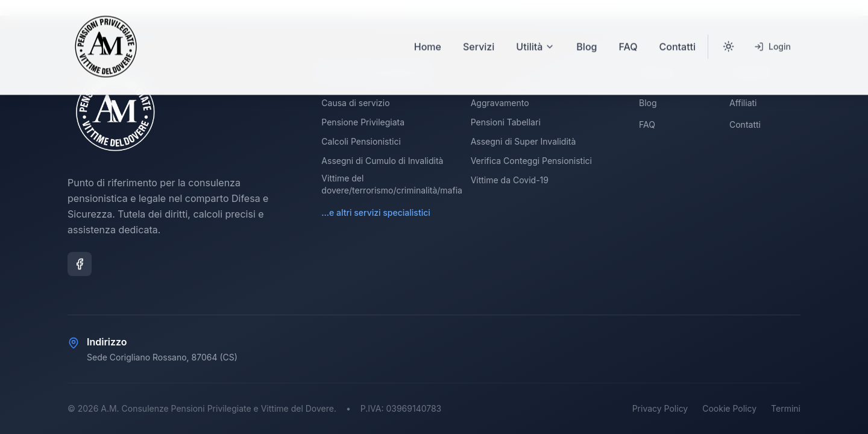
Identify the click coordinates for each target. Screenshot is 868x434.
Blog (587, 33)
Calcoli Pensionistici (361, 141)
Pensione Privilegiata (363, 122)
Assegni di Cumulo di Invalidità (382, 161)
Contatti (678, 33)
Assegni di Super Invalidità (524, 141)
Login (772, 33)
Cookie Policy (729, 408)
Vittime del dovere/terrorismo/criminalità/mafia (392, 184)
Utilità (535, 33)
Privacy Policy (660, 408)
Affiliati (743, 103)
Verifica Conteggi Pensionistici (531, 161)
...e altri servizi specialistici (376, 212)
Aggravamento (500, 103)
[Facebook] (80, 264)
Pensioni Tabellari (506, 122)
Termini (786, 408)
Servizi (479, 33)
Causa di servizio (355, 103)
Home (428, 33)
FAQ (628, 33)
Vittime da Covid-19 (510, 180)
